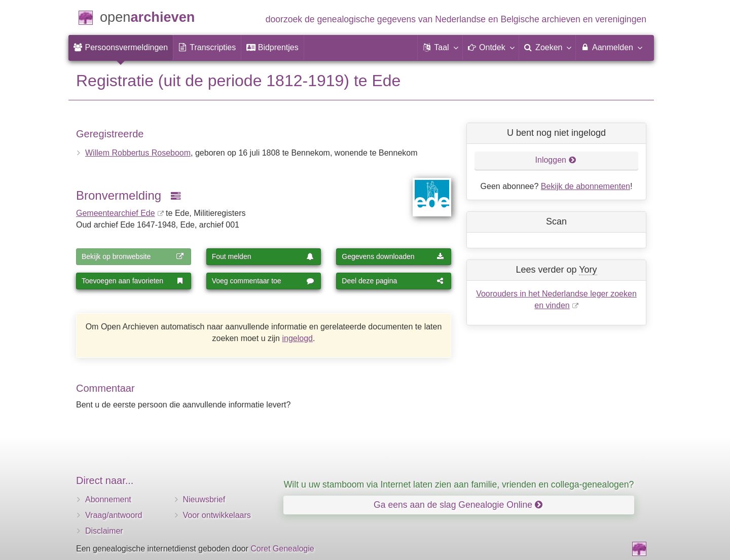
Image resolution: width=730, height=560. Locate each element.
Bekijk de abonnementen (586, 186)
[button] (440, 48)
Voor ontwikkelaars (217, 515)
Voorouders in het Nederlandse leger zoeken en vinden (556, 300)
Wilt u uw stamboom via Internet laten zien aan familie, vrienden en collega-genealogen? (459, 484)
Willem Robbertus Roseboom (138, 153)
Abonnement (108, 499)
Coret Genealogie (282, 549)
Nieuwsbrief (204, 499)
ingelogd (297, 338)
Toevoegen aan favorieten (133, 281)
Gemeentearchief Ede (116, 213)
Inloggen (556, 160)
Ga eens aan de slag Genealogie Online (458, 505)
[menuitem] (121, 48)
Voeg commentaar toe (263, 281)
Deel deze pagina (393, 281)
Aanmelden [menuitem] (611, 47)
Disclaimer (104, 531)
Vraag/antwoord (114, 515)
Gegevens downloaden (393, 256)
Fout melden (263, 256)
